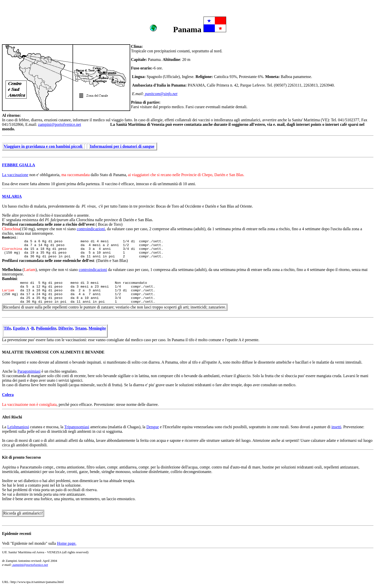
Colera (8, 395)
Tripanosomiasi (77, 427)
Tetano (81, 328)
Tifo (7, 328)
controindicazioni (91, 229)
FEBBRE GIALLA (19, 165)
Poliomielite (46, 328)
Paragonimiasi (29, 371)
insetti (336, 427)
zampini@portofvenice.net (60, 124)
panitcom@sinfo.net (161, 94)
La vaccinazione (15, 175)
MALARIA (12, 196)
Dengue (153, 427)
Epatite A (21, 328)
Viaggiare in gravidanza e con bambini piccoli (44, 146)
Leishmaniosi (18, 427)
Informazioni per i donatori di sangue (122, 146)
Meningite (97, 328)
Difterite (66, 328)
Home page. (67, 543)
